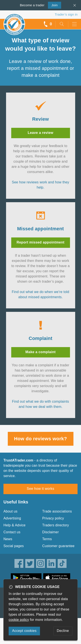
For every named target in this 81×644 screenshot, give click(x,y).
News (8, 539)
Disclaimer (51, 532)
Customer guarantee (58, 546)
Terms (47, 539)
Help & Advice (14, 525)
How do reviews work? (40, 439)
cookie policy (19, 620)
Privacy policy (53, 518)
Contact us (12, 532)
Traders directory (56, 525)
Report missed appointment (41, 242)
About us (10, 511)
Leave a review (40, 133)
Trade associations (57, 511)
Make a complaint (41, 352)
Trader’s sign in (66, 14)
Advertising (12, 518)
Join (53, 5)
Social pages (14, 546)
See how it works (40, 489)
